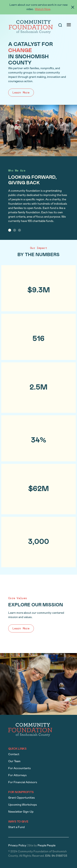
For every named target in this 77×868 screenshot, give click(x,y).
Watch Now (43, 9)
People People (47, 846)
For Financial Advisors (23, 782)
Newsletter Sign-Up (21, 812)
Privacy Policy (17, 846)
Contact (14, 754)
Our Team (14, 761)
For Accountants (20, 768)
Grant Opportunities (22, 798)
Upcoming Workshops (23, 805)
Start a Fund (16, 827)
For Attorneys (17, 775)
